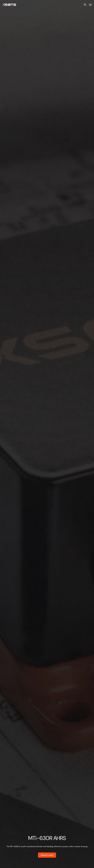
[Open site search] (85, 5)
